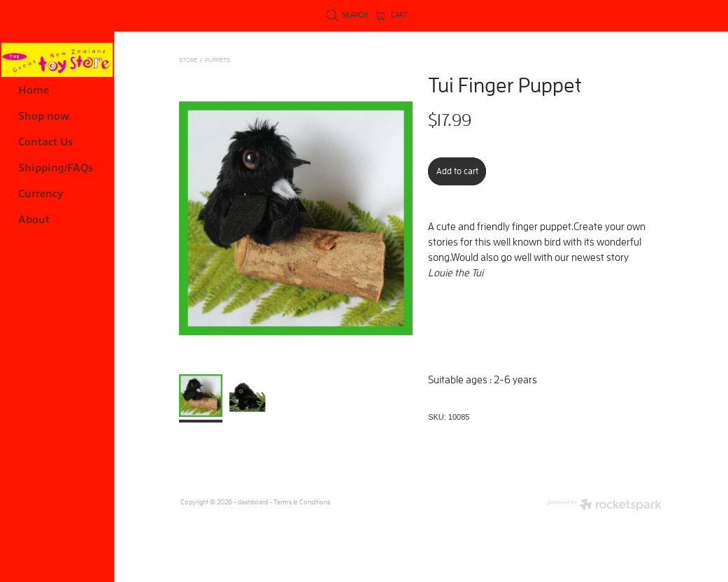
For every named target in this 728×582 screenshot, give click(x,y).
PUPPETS (217, 60)
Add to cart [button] (457, 171)
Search (347, 15)
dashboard (253, 502)
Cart (392, 15)
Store (188, 60)
